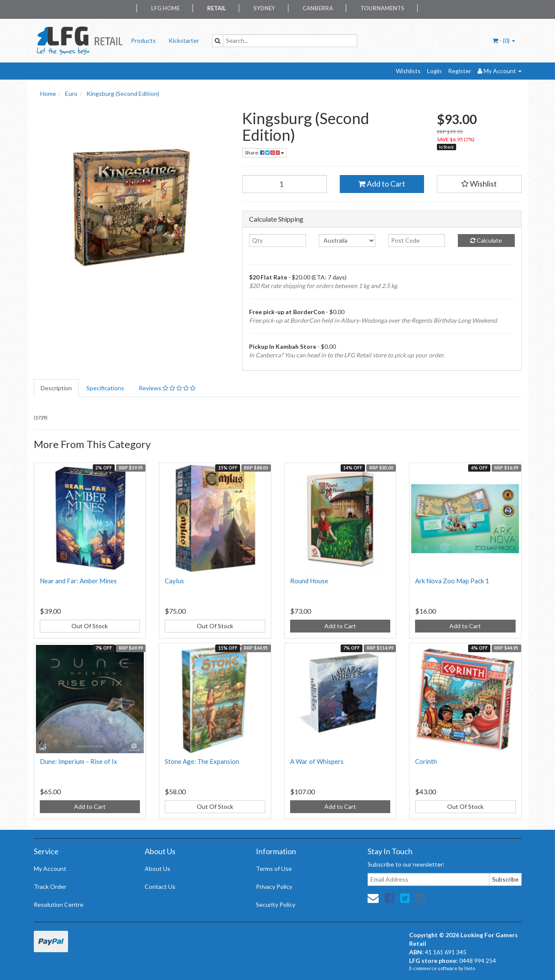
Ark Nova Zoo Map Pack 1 (452, 581)
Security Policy (276, 904)
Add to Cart (382, 184)
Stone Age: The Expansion (202, 761)
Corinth (426, 761)
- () (504, 40)
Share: (264, 153)
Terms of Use (274, 869)
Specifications (105, 388)
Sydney (264, 8)
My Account (50, 869)
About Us (157, 869)
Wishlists (408, 71)
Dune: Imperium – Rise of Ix (79, 761)
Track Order (50, 886)
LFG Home (165, 8)
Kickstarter (184, 40)
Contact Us (160, 886)
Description (56, 388)
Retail (217, 8)
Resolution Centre (59, 904)
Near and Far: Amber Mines (78, 581)
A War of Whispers (317, 761)
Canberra (318, 8)
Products (143, 40)
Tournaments (382, 8)
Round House (309, 581)
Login (434, 71)
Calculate (486, 240)
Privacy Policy (274, 886)
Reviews (167, 388)
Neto (470, 968)
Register (460, 71)
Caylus (174, 581)
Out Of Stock (90, 626)
